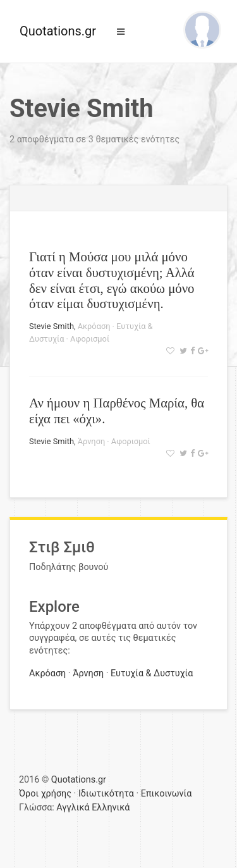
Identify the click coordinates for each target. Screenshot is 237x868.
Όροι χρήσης (45, 794)
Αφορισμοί (90, 339)
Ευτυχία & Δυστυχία (152, 673)
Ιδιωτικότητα (106, 794)
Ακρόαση (94, 326)
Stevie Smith (52, 326)
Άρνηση (92, 441)
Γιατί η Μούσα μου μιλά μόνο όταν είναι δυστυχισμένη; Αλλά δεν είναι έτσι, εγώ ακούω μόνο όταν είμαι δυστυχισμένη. (112, 280)
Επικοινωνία (167, 794)
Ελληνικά (111, 808)
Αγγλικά (73, 808)
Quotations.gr (58, 31)
